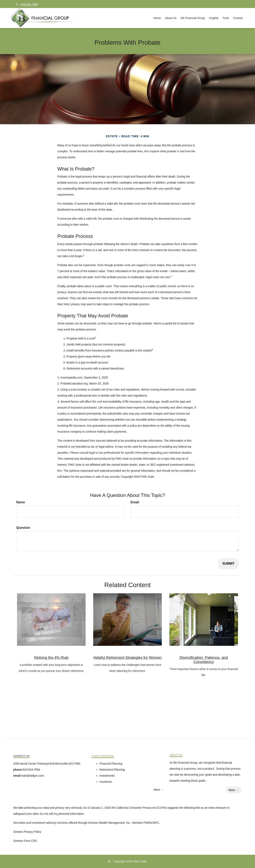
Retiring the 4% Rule (51, 658)
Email (135, 502)
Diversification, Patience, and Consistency (204, 660)
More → (159, 790)
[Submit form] (228, 564)
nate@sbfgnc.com (33, 776)
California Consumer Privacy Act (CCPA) (141, 808)
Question (23, 528)
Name (21, 502)
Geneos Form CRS (25, 841)
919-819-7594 (27, 4)
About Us (176, 755)
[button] (171, 18)
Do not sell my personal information (62, 814)
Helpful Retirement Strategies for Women (128, 658)
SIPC (156, 823)
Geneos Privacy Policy (27, 832)
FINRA (148, 823)
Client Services (103, 756)
